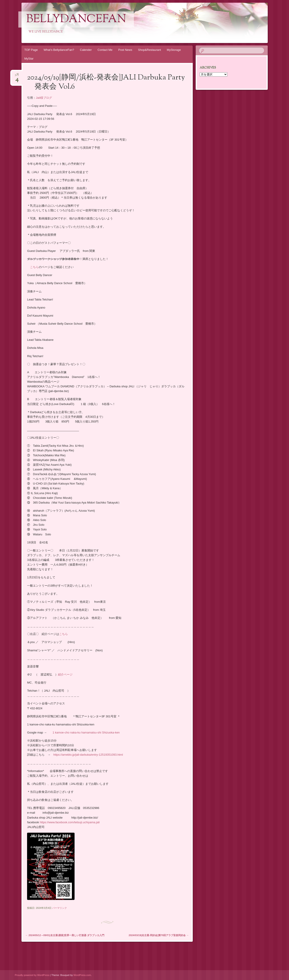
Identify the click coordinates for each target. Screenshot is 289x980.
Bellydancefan (76, 19)
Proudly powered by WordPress (32, 975)
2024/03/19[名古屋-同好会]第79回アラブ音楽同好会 (159, 935)
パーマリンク (60, 908)
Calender (86, 50)
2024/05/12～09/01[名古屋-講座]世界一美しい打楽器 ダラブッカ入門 (65, 935)
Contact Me (105, 50)
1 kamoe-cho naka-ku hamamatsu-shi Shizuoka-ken (86, 732)
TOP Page (31, 50)
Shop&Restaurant (149, 50)
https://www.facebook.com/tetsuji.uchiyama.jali (70, 822)
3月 (17, 76)
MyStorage (174, 50)
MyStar (29, 59)
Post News (125, 50)
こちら (34, 267)
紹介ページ (65, 674)
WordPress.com (82, 975)
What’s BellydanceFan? (59, 50)
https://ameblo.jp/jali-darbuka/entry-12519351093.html (88, 755)
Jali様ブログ (44, 98)
